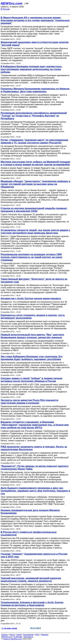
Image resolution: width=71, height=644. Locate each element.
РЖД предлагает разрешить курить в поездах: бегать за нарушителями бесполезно (34, 448)
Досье (12, 635)
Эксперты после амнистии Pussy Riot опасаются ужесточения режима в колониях (29, 402)
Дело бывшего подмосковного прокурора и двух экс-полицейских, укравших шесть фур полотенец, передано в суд (35, 491)
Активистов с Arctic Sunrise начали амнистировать (31, 298)
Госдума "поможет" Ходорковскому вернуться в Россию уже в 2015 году (34, 555)
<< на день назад (9, 628)
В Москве (18, 637)
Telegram (45, 635)
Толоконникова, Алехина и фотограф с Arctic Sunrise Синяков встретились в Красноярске (32, 604)
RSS (37, 635)
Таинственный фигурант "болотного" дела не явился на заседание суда (34, 280)
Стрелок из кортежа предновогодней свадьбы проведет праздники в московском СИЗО (34, 210)
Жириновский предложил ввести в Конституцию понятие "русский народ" (35, 44)
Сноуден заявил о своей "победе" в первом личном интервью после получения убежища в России (31, 380)
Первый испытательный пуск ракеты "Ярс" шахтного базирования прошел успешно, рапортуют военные (32, 336)
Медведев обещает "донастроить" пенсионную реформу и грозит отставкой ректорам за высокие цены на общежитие (35, 184)
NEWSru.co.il (7, 637)
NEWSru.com (12, 3)
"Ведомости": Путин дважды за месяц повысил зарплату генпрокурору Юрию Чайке (35, 468)
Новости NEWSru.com (13, 639)
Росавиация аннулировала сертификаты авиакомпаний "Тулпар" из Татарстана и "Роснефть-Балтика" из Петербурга (34, 116)
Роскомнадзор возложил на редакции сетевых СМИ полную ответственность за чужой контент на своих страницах (31, 257)
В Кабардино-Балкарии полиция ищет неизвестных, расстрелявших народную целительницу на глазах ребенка (31, 69)
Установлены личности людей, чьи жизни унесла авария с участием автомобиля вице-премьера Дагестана (35, 232)
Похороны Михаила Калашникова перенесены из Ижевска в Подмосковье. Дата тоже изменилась (35, 90)
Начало (5, 635)
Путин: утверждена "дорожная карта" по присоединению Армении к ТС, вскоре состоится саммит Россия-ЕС (34, 141)
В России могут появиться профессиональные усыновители (29, 533)
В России (5, 9)
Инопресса (28, 637)
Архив (19, 635)
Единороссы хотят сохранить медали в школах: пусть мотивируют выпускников (33, 317)
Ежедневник (28, 635)
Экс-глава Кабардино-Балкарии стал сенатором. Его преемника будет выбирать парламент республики (32, 358)
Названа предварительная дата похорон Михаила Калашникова (30, 512)
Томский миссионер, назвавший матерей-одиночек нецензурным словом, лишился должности (31, 580)
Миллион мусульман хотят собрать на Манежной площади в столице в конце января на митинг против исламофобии (35, 163)
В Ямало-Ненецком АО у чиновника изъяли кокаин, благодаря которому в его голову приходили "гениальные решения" (35, 20)
